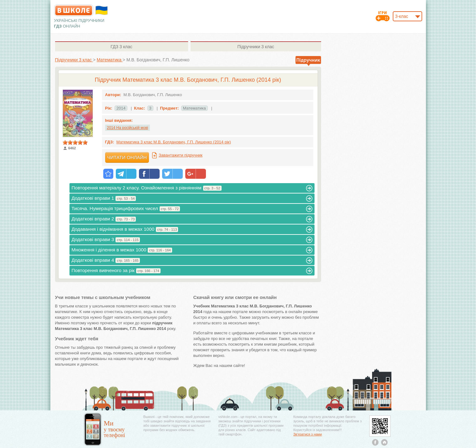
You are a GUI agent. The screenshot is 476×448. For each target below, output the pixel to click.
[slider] (75, 142)
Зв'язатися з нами (307, 434)
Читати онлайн (127, 157)
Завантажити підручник (181, 155)
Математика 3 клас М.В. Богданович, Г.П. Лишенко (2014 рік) (174, 142)
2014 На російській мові (128, 128)
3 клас (121, 47)
